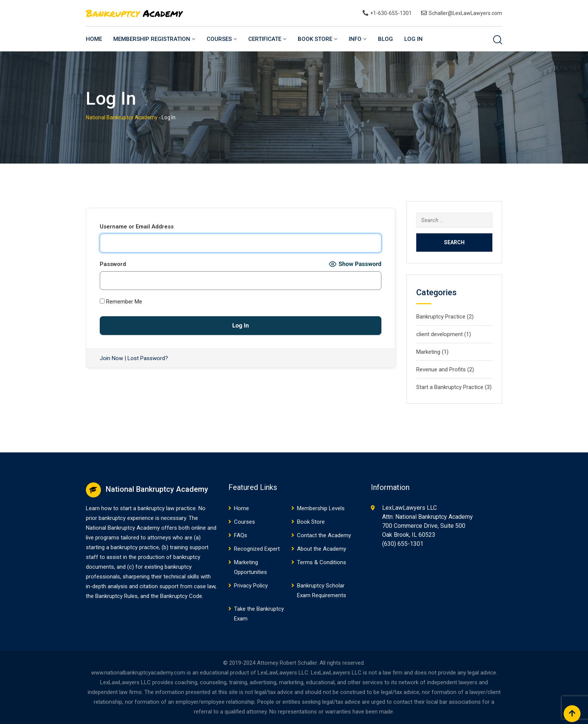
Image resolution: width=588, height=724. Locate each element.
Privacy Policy (251, 586)
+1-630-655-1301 (391, 13)
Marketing (428, 352)
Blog (385, 39)
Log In (413, 39)
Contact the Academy (324, 535)
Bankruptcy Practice (441, 317)
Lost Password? (148, 358)
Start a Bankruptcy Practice (450, 387)
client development (439, 334)
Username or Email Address (137, 227)
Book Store (315, 39)
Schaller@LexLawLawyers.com (465, 13)
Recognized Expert (257, 549)
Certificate (265, 39)
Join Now (111, 358)
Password (113, 264)
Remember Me (121, 302)
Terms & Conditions (322, 562)
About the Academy (322, 549)
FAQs (241, 535)
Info (355, 39)
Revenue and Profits (441, 370)
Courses (219, 39)
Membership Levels (321, 508)
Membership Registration (152, 39)
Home (94, 39)
